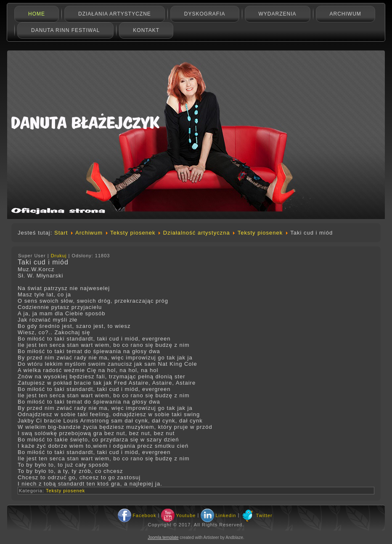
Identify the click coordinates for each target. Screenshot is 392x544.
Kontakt (146, 30)
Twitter (264, 515)
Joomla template (163, 537)
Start (61, 233)
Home (37, 14)
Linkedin (226, 515)
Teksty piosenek (133, 233)
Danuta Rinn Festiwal (65, 30)
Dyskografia (205, 14)
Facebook (144, 515)
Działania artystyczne (115, 14)
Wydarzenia (278, 14)
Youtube (186, 515)
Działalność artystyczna (197, 233)
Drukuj (60, 256)
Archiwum (346, 14)
